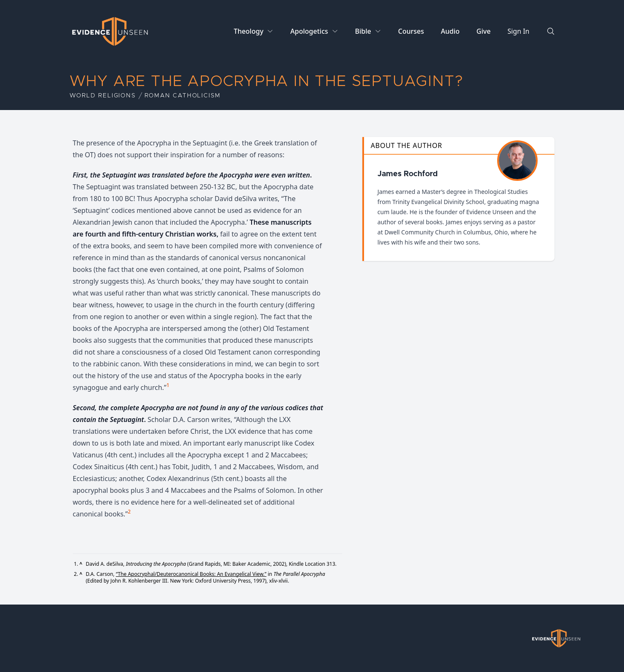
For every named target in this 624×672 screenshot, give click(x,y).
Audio (450, 31)
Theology (249, 31)
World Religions (103, 96)
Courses (411, 31)
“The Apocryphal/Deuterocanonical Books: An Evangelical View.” (191, 574)
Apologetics (309, 31)
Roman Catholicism (183, 96)
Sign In (518, 31)
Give (484, 31)
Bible (363, 31)
